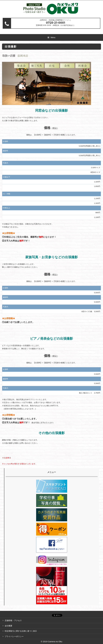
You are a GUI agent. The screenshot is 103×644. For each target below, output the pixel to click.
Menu (53, 37)
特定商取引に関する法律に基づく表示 (21, 631)
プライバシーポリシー (14, 636)
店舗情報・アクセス (13, 620)
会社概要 (8, 626)
